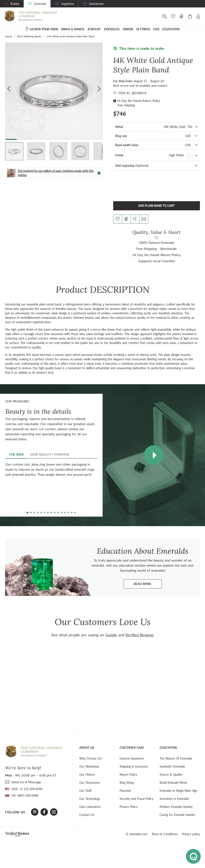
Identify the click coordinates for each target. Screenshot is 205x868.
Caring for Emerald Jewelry (177, 815)
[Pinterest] (35, 812)
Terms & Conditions (165, 834)
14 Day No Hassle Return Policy (139, 101)
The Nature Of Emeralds (176, 758)
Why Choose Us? (91, 758)
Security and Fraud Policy (136, 799)
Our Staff (85, 791)
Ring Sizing (127, 783)
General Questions (132, 758)
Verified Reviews (140, 635)
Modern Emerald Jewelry (176, 807)
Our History (87, 774)
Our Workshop (89, 766)
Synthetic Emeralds (172, 766)
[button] (99, 89)
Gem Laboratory (90, 807)
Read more (148, 585)
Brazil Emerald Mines (173, 783)
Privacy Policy (129, 807)
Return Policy (128, 774)
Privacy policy (191, 834)
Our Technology (90, 799)
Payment (125, 791)
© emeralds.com (137, 834)
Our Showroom (90, 783)
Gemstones (96, 4)
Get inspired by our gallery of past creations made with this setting (56, 173)
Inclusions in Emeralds (174, 799)
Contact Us (87, 815)
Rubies (15, 4)
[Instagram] (54, 812)
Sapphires (68, 4)
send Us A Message (26, 782)
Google (111, 635)
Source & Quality (171, 774)
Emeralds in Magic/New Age (178, 791)
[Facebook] (44, 812)
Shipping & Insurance (134, 766)
